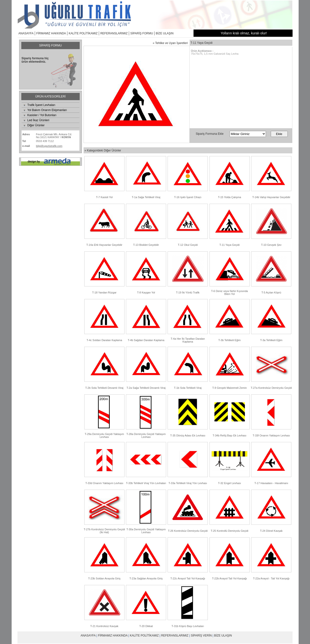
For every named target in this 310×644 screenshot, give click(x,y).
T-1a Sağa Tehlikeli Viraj (146, 197)
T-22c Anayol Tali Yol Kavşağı (188, 578)
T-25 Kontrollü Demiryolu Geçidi (229, 531)
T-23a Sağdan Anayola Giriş (146, 578)
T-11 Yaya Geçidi (229, 245)
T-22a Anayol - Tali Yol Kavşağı (271, 578)
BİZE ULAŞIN (165, 33)
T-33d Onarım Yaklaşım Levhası (104, 483)
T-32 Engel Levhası (229, 483)
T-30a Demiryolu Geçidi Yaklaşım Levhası (146, 531)
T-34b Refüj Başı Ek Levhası (229, 435)
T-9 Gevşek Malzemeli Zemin (229, 388)
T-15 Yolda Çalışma (229, 197)
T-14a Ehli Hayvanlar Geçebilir (104, 245)
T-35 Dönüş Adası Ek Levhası (188, 435)
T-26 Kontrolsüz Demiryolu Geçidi (188, 531)
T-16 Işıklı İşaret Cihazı (188, 197)
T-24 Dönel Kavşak (271, 531)
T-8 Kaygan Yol (146, 292)
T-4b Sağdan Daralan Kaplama (146, 340)
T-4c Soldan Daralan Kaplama (104, 340)
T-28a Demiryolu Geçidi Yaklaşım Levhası (146, 435)
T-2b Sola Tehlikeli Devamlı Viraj (104, 388)
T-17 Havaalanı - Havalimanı (271, 483)
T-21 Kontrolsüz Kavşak (104, 626)
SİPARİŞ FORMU (142, 33)
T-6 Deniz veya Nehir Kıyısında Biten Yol (230, 292)
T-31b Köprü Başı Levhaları (188, 626)
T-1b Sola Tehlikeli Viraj (188, 388)
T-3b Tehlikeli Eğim (230, 340)
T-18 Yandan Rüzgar (105, 292)
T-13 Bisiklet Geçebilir (146, 245)
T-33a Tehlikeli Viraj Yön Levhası (188, 483)
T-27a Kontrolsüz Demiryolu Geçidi (271, 388)
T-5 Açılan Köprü (271, 292)
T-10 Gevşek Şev (271, 245)
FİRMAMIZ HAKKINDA (51, 33)
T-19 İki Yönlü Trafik (188, 292)
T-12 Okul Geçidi (188, 245)
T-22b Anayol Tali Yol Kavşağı (230, 578)
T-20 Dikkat (146, 626)
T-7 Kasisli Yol (104, 197)
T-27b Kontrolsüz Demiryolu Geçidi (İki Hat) (104, 531)
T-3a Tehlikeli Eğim (271, 340)
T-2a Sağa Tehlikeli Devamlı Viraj (146, 388)
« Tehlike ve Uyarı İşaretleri (170, 43)
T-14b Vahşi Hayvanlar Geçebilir (271, 197)
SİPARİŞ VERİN (201, 636)
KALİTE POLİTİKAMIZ (83, 33)
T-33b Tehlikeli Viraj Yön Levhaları (146, 483)
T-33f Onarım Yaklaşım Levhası (271, 435)
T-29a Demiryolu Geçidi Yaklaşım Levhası (104, 435)
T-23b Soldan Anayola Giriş (104, 578)
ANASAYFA (26, 33)
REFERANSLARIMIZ (114, 33)
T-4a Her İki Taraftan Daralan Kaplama (188, 340)
